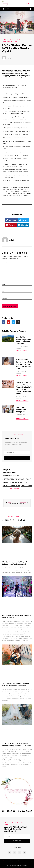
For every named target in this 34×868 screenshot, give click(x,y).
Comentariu (5, 262)
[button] (8, 9)
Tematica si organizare (11, 486)
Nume (4, 284)
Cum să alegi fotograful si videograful (21, 410)
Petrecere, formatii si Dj (19, 483)
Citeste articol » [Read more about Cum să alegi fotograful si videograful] (22, 419)
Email (4, 291)
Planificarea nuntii (9, 472)
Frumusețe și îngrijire (11, 476)
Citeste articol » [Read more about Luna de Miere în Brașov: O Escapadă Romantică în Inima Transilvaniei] (22, 351)
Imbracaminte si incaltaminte (13, 479)
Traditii (29, 479)
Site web (4, 298)
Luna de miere (27, 486)
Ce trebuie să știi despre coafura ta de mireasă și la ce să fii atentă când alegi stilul (24, 364)
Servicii (5, 483)
